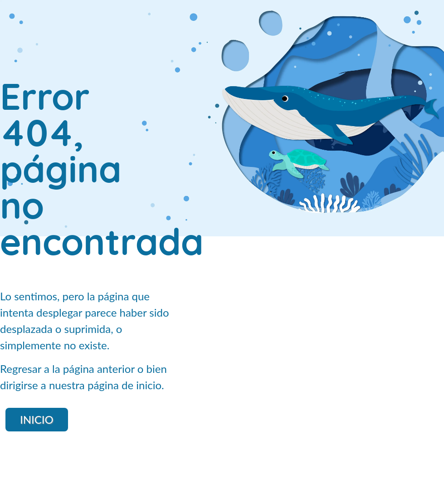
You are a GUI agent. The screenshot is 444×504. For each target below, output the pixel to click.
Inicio (37, 419)
